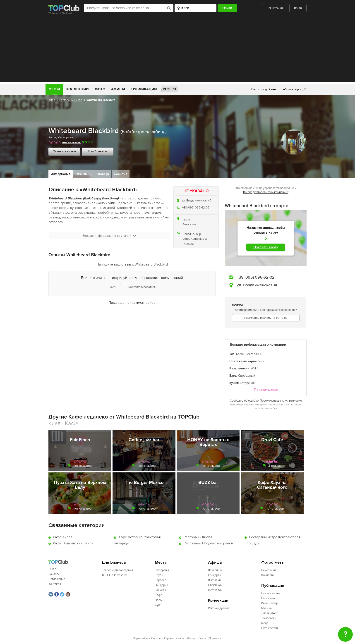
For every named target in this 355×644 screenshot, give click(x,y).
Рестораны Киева (71, 100)
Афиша (118, 89)
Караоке (161, 580)
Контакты (55, 584)
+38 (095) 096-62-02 (196, 208)
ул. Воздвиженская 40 (197, 201)
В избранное (98, 151)
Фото (100, 89)
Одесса (156, 638)
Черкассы (215, 638)
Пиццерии (161, 585)
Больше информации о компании (109, 236)
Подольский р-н (193, 234)
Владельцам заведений (117, 570)
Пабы (159, 600)
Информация (61, 174)
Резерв (169, 89)
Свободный (247, 376)
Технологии (269, 618)
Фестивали (215, 590)
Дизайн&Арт (269, 613)
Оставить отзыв (64, 151)
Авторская (189, 224)
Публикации (144, 89)
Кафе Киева (63, 537)
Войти (298, 8)
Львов (202, 638)
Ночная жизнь (271, 593)
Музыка (266, 608)
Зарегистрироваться (142, 287)
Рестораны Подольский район (208, 543)
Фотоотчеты (273, 562)
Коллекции (78, 89)
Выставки (214, 580)
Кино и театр (270, 603)
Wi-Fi (254, 368)
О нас (52, 569)
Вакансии (55, 574)
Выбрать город (291, 89)
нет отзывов (71, 142)
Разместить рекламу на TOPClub (266, 318)
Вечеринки (215, 570)
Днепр (191, 638)
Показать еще (266, 390)
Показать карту (266, 247)
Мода (265, 623)
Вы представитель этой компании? (266, 192)
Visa (261, 361)
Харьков (169, 638)
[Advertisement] (177, 50)
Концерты (215, 575)
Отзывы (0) (84, 174)
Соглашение (57, 579)
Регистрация (275, 8)
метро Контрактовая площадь (196, 241)
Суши (158, 605)
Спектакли (215, 585)
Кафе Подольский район (73, 543)
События (121, 174)
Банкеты (160, 590)
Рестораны (66, 137)
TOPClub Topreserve (114, 575)
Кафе (52, 137)
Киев (52, 100)
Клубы (159, 575)
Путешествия (270, 628)
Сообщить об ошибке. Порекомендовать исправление (266, 401)
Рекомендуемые (219, 608)
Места (54, 89)
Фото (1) (103, 174)
